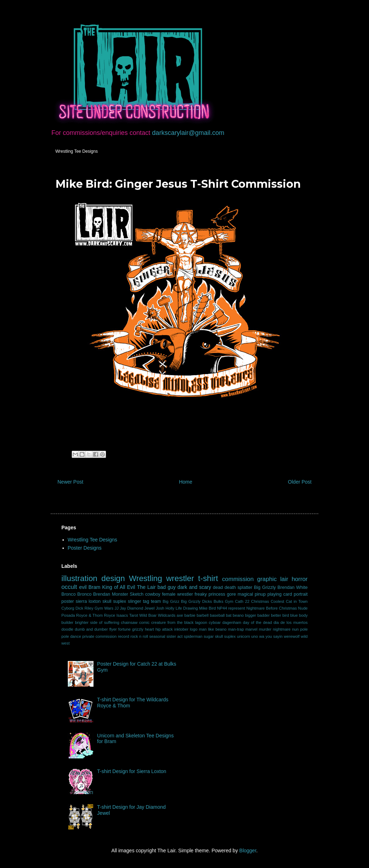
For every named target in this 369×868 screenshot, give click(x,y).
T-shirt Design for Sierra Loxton (132, 771)
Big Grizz (171, 601)
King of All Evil (118, 587)
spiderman (193, 636)
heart (150, 629)
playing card (280, 594)
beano (238, 615)
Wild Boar (148, 615)
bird (286, 615)
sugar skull (213, 636)
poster (68, 601)
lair (284, 579)
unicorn (244, 636)
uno (255, 636)
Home (185, 482)
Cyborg (68, 608)
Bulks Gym (223, 601)
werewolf (292, 636)
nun (295, 629)
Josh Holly (165, 608)
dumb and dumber (92, 629)
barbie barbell (196, 615)
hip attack (164, 629)
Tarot (134, 615)
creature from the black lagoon (179, 622)
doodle (67, 629)
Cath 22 (242, 601)
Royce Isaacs (116, 615)
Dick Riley (84, 608)
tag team (152, 601)
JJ (117, 608)
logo (194, 629)
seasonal (157, 636)
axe (180, 615)
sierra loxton (88, 601)
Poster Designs (85, 548)
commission (238, 579)
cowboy (153, 594)
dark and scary (194, 587)
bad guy (166, 587)
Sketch (137, 594)
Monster (120, 594)
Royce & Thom (89, 615)
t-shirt (208, 578)
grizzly (138, 629)
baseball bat (221, 615)
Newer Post (70, 482)
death (230, 587)
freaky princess (210, 594)
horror (300, 579)
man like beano (213, 629)
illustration (79, 578)
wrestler (180, 578)
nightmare (282, 629)
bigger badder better (263, 615)
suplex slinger (127, 601)
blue (294, 615)
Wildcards (166, 615)
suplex (230, 636)
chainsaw (129, 622)
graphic (267, 579)
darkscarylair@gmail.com (188, 133)
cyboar (215, 622)
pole (304, 629)
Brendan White (293, 587)
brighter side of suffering (97, 622)
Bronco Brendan (94, 594)
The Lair (146, 587)
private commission (100, 636)
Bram (94, 587)
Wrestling (145, 578)
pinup (260, 594)
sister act (174, 636)
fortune (124, 629)
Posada (68, 615)
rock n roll (139, 636)
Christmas (260, 601)
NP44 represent (231, 608)
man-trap (236, 629)
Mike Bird (208, 608)
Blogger (248, 851)
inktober (181, 629)
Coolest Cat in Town (289, 601)
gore (231, 594)
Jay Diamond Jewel (137, 608)
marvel (252, 629)
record (123, 636)
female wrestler (178, 594)
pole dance (71, 636)
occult (69, 587)
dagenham (232, 622)
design (113, 578)
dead (218, 587)
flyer (113, 629)
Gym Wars (104, 608)
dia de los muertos (290, 622)
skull (107, 601)
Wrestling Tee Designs (77, 151)
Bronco (69, 594)
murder (265, 629)
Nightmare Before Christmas (272, 608)
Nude (303, 608)
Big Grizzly (265, 587)
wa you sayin (271, 636)
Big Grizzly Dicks (196, 601)
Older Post (300, 482)
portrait (301, 594)
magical (245, 594)
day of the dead (257, 622)
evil (83, 587)
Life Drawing (187, 608)
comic (144, 622)
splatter (245, 587)
